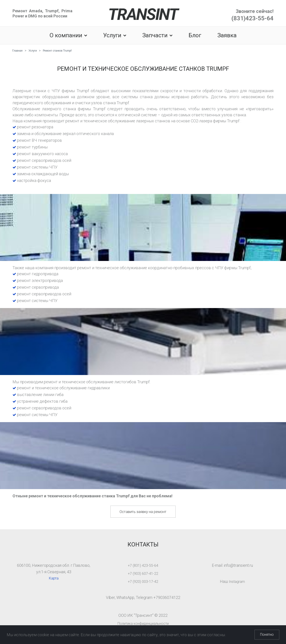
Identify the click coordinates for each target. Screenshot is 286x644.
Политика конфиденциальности (143, 623)
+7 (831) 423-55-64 (143, 565)
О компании (68, 35)
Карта (54, 578)
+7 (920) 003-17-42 (143, 581)
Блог (195, 35)
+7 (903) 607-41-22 (143, 573)
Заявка (227, 35)
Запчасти (157, 35)
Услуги (115, 35)
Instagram (237, 581)
